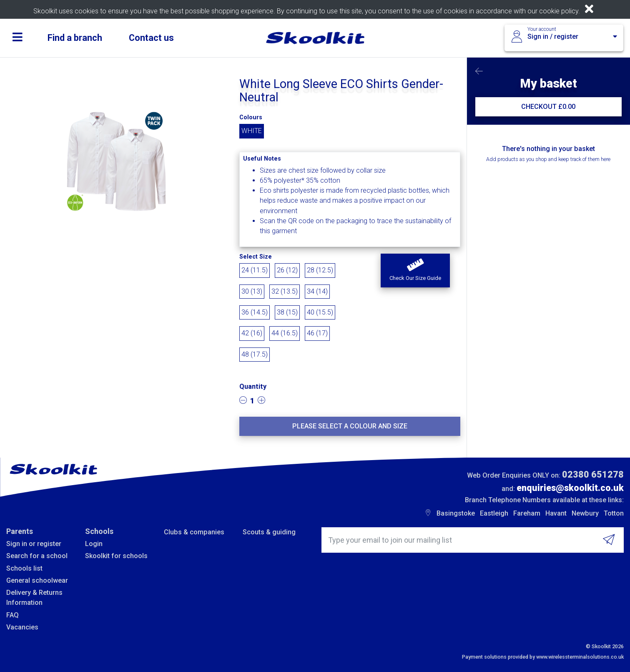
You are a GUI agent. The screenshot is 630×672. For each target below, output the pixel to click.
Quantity (253, 386)
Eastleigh (494, 513)
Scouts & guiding (269, 532)
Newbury (585, 513)
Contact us (151, 38)
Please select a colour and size (350, 426)
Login (94, 544)
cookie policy (559, 11)
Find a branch (75, 38)
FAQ (13, 615)
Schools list (24, 568)
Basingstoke (456, 513)
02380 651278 (593, 474)
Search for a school (37, 556)
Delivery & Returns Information (34, 598)
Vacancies (22, 627)
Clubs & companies (194, 532)
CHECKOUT (548, 107)
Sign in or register (34, 544)
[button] (415, 271)
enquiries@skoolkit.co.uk (570, 488)
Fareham (527, 513)
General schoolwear (37, 580)
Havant (556, 513)
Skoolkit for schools (116, 556)
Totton (614, 513)
